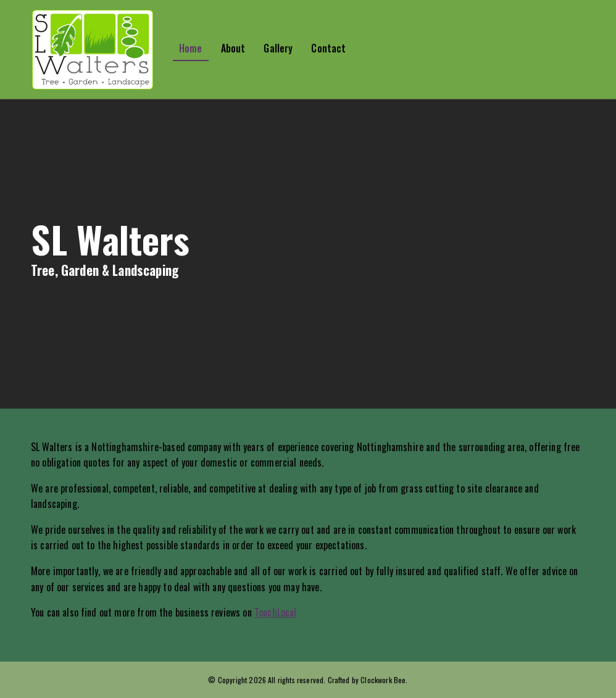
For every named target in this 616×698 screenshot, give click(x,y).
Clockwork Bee (383, 680)
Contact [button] (328, 48)
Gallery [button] (278, 48)
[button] (102, 49)
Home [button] (191, 48)
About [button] (233, 48)
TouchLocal (276, 612)
